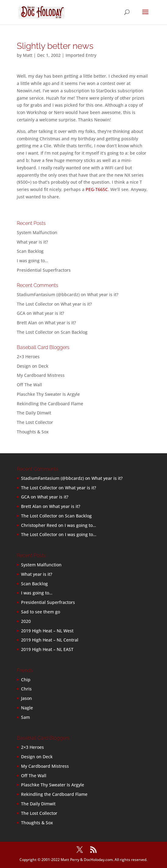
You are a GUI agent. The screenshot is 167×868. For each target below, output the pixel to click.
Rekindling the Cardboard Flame (50, 404)
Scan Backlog (30, 251)
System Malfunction (37, 232)
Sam (25, 717)
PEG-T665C (97, 189)
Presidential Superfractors (44, 270)
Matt (28, 55)
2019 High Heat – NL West (47, 631)
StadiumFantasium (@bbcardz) (48, 294)
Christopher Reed (39, 525)
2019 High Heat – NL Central (50, 640)
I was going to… (32, 261)
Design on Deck (33, 366)
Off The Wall (29, 385)
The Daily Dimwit (34, 413)
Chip (26, 680)
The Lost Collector (35, 422)
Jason (27, 698)
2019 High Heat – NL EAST (47, 649)
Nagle (27, 708)
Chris (26, 689)
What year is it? (32, 242)
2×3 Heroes (28, 357)
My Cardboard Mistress (41, 375)
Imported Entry (81, 55)
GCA (21, 313)
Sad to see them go (41, 612)
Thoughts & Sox (33, 432)
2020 (26, 621)
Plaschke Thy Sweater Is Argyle (48, 394)
